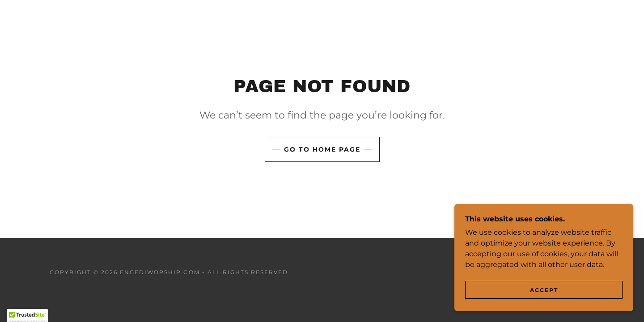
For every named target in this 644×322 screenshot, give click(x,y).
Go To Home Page (322, 149)
